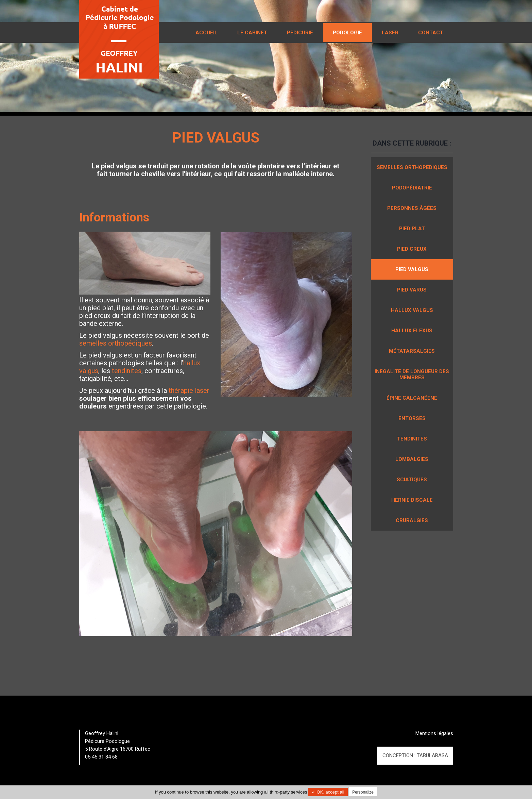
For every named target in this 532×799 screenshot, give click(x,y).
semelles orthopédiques (116, 343)
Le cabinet (252, 33)
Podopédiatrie (412, 188)
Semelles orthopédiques (412, 167)
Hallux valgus (412, 310)
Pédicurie (300, 33)
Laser (390, 33)
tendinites (127, 371)
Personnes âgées (412, 208)
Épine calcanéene (412, 398)
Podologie (347, 33)
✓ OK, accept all (328, 792)
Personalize (363, 792)
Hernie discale (412, 500)
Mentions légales (434, 733)
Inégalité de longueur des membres (412, 374)
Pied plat (412, 229)
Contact (431, 33)
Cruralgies (412, 520)
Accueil (207, 33)
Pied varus (412, 290)
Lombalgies (412, 459)
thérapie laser (189, 390)
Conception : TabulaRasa (415, 755)
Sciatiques (412, 480)
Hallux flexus (412, 331)
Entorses (412, 418)
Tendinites (412, 439)
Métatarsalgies (412, 351)
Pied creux (412, 249)
